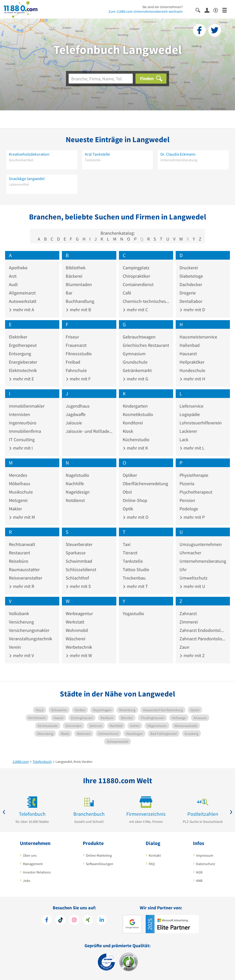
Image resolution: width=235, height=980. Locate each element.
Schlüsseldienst (81, 569)
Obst (127, 492)
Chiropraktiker (136, 276)
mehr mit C (135, 310)
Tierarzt (130, 553)
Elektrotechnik (23, 370)
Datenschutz (206, 864)
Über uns (30, 855)
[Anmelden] (209, 10)
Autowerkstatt (23, 301)
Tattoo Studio (136, 569)
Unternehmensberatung (203, 561)
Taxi (127, 544)
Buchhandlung (80, 301)
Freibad (73, 362)
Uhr (183, 569)
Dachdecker (191, 284)
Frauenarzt (76, 345)
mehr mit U (192, 586)
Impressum (205, 855)
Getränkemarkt (137, 370)
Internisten (19, 414)
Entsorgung (20, 354)
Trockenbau (134, 578)
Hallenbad (190, 345)
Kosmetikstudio (138, 414)
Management (33, 864)
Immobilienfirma (25, 431)
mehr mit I (21, 448)
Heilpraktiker (192, 362)
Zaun (184, 647)
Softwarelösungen (100, 864)
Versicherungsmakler (29, 630)
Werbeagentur (79, 613)
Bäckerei (74, 276)
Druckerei (189, 268)
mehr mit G (135, 379)
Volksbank (19, 613)
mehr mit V (21, 655)
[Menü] (227, 10)
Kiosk (128, 431)
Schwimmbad (79, 561)
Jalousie (74, 423)
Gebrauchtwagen (139, 337)
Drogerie (188, 293)
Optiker (130, 475)
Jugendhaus (78, 406)
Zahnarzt (188, 613)
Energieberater (23, 362)
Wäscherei (75, 639)
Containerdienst (138, 284)
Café (127, 293)
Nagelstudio (77, 475)
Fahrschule (76, 370)
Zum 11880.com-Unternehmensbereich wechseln (146, 11)
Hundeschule (192, 370)
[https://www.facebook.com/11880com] (47, 920)
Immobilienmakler (27, 406)
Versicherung (21, 622)
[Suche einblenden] (200, 10)
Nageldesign (78, 492)
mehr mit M (22, 517)
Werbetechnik (79, 647)
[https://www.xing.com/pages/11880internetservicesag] (88, 920)
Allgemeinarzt (22, 293)
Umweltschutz (193, 578)
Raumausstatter (24, 569)
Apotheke (18, 268)
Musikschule (21, 492)
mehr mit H (192, 379)
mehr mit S (78, 586)
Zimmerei (189, 622)
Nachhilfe (75, 484)
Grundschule (135, 362)
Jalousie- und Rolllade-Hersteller (89, 431)
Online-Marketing (99, 855)
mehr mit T (135, 586)
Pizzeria (187, 484)
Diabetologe (191, 276)
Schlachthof (77, 578)
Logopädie (190, 414)
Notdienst (75, 500)
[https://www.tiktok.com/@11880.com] (60, 920)
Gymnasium (134, 354)
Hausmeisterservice (198, 337)
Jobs (27, 881)
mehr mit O (136, 517)
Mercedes (18, 475)
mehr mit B (78, 310)
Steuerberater (79, 544)
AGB (199, 872)
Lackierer (188, 431)
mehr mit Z (192, 655)
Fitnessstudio (79, 354)
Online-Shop (135, 500)
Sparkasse (76, 553)
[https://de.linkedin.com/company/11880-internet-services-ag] (102, 920)
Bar (69, 293)
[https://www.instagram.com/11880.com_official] (74, 920)
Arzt (13, 276)
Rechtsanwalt (22, 544)
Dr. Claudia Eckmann (178, 154)
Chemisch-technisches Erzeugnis (146, 301)
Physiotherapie (194, 475)
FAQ (152, 864)
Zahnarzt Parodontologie (203, 639)
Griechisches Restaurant (146, 345)
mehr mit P (192, 517)
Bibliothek (76, 268)
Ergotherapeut (23, 345)
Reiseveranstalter (26, 578)
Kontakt (155, 855)
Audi (13, 284)
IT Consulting (22, 440)
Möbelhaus (20, 484)
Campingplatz (136, 268)
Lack (184, 440)
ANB (199, 881)
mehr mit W (79, 655)
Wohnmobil (77, 630)
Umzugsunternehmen (201, 544)
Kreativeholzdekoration (29, 154)
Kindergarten (135, 406)
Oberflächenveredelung (145, 484)
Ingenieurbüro (23, 423)
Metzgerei (18, 500)
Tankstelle (133, 561)
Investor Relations (37, 872)
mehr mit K (135, 448)
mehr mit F (78, 379)
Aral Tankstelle (97, 154)
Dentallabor (191, 301)
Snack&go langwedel (27, 179)
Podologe (189, 509)
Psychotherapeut (196, 492)
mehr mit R (22, 586)
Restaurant (19, 553)
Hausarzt (188, 354)
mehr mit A (22, 310)
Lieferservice (191, 406)
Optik (128, 509)
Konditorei (133, 423)
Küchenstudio (136, 440)
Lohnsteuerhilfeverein (201, 423)
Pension (187, 500)
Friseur (72, 337)
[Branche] (101, 79)
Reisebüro (19, 561)
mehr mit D (192, 310)
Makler (15, 509)
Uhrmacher (190, 553)
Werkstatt (75, 622)
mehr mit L (192, 448)
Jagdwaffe (76, 414)
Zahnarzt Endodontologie (203, 630)
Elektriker (18, 337)
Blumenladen (79, 284)
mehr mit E (21, 379)
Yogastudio (133, 613)
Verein (15, 647)
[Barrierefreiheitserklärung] (218, 10)
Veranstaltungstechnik (31, 639)
